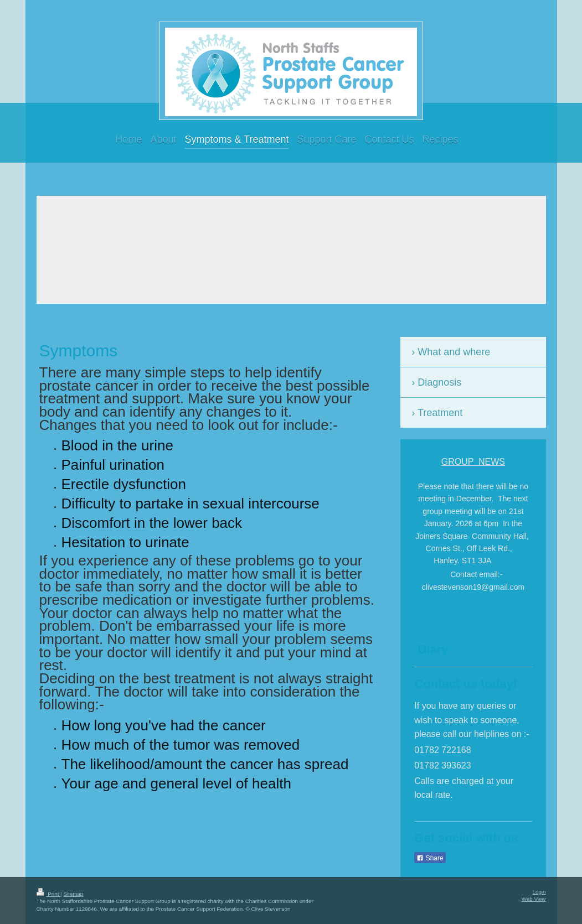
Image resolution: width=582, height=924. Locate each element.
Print (49, 894)
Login (539, 892)
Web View (534, 899)
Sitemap (73, 894)
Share (430, 858)
